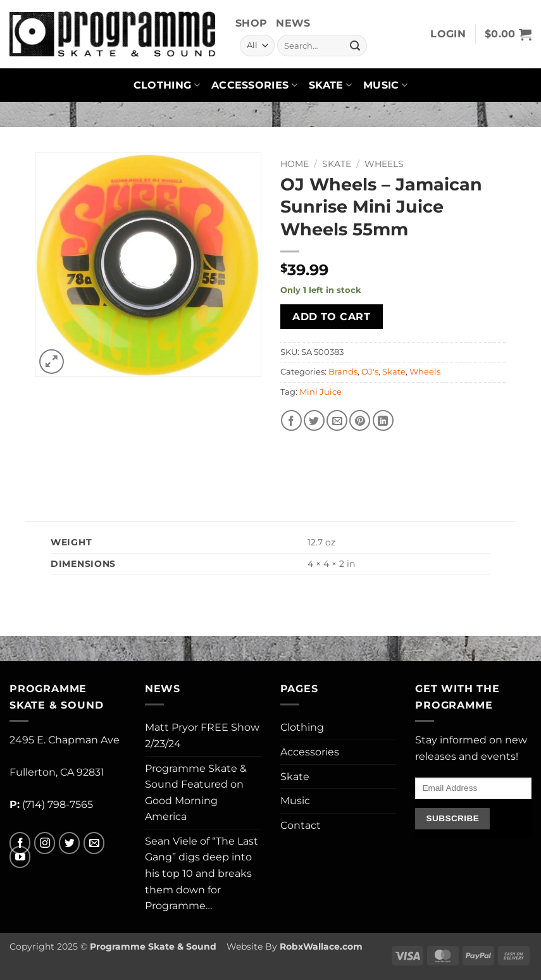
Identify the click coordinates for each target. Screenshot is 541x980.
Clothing (167, 85)
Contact (301, 825)
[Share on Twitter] (314, 420)
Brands (343, 372)
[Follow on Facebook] (20, 843)
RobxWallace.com (321, 946)
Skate (330, 85)
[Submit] (355, 46)
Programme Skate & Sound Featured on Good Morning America (196, 793)
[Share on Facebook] (291, 420)
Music (385, 85)
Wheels (384, 164)
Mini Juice (320, 392)
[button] (448, 34)
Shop (251, 23)
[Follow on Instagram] (45, 843)
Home (295, 164)
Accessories (254, 85)
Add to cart (331, 317)
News (293, 23)
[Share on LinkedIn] (383, 420)
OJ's (370, 372)
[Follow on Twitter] (69, 843)
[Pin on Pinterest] (360, 420)
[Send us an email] (94, 843)
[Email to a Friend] (337, 420)
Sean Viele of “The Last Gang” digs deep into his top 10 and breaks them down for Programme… (202, 873)
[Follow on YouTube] (20, 857)
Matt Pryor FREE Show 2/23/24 (202, 735)
